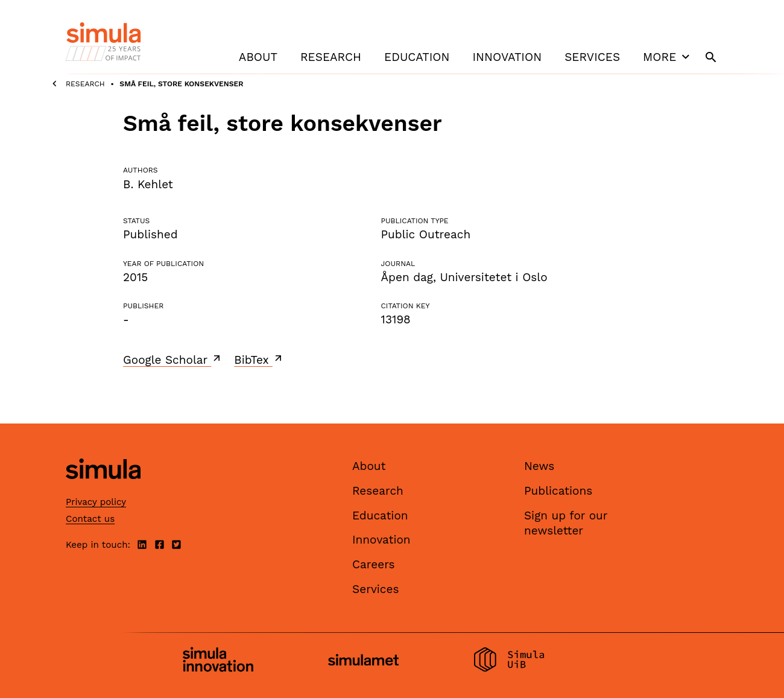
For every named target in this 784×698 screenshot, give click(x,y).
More (668, 57)
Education (417, 57)
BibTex (259, 360)
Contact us (90, 519)
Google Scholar (173, 360)
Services (592, 57)
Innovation (507, 57)
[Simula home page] (103, 490)
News (539, 466)
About (258, 57)
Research (331, 57)
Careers (374, 564)
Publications (558, 491)
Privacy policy (96, 502)
